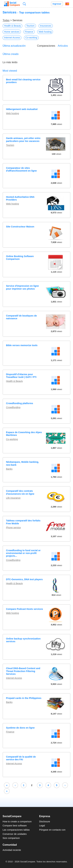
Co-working (31, 38)
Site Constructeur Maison (20, 227)
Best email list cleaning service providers (23, 81)
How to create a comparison (17, 822)
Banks (9, 469)
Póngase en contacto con (52, 830)
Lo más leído (10, 62)
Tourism (30, 26)
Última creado (11, 54)
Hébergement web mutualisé (22, 109)
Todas (6, 20)
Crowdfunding (13, 407)
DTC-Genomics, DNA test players (24, 579)
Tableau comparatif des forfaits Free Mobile (23, 522)
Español (67, 4)
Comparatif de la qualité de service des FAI (21, 758)
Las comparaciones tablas (16, 830)
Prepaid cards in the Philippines (24, 698)
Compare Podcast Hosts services (24, 609)
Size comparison (11, 838)
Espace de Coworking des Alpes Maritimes (24, 434)
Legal (42, 826)
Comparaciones (46, 46)
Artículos (63, 46)
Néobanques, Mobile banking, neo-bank (22, 463)
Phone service (13, 528)
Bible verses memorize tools (22, 345)
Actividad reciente (12, 850)
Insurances (46, 26)
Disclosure (45, 822)
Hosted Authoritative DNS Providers (20, 198)
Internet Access (12, 38)
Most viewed (10, 71)
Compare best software (15, 826)
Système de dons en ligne (20, 728)
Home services (12, 32)
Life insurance (13, 498)
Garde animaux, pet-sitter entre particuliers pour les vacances (23, 140)
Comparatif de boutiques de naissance (21, 317)
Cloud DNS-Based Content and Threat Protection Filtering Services (23, 671)
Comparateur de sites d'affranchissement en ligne (21, 169)
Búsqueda (24, 4)
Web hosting (45, 32)
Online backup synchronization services (23, 640)
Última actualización (14, 46)
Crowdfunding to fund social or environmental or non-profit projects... (23, 553)
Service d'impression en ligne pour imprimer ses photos (22, 287)
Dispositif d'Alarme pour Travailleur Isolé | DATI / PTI (21, 376)
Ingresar (57, 4)
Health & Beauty (12, 26)
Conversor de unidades (15, 834)
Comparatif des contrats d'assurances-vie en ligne (20, 492)
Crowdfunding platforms (20, 403)
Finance (29, 32)
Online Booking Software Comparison (20, 258)
